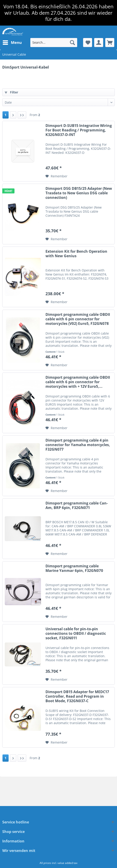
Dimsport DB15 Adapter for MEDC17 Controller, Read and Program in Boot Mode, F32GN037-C (77, 696)
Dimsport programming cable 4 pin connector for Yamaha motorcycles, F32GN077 (78, 445)
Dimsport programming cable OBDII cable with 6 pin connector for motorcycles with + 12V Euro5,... (78, 382)
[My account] (99, 43)
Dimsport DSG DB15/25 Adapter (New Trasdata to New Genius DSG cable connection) (79, 193)
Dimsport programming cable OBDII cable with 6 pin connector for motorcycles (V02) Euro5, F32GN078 (78, 319)
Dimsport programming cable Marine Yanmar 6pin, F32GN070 (74, 568)
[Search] (72, 43)
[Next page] (13, 115)
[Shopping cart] (110, 43)
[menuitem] (12, 43)
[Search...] (54, 43)
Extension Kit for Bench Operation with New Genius (76, 254)
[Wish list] (88, 43)
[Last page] (22, 115)
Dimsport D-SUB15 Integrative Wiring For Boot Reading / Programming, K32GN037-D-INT (79, 130)
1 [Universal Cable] (6, 115)
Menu (12, 42)
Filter (11, 92)
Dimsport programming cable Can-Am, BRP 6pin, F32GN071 (77, 505)
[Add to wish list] (56, 176)
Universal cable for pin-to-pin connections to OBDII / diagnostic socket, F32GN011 (76, 634)
